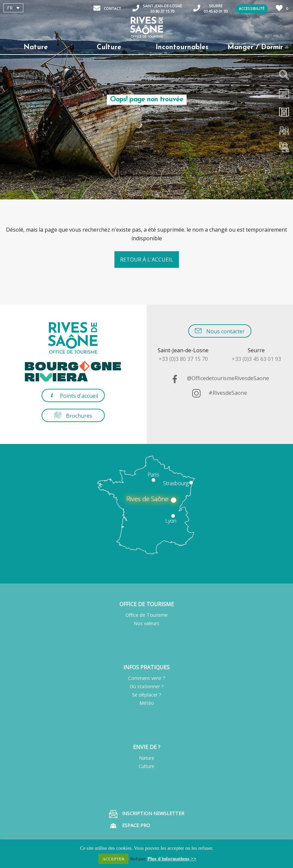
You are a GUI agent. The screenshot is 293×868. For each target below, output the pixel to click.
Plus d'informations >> (172, 859)
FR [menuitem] (10, 8)
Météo (147, 703)
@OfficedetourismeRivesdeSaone (220, 378)
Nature (147, 758)
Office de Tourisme (146, 615)
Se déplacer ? (147, 695)
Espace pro (130, 826)
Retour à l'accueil (147, 260)
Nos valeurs (146, 623)
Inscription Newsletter (147, 814)
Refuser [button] (138, 859)
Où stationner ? (147, 686)
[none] (41, 8)
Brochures (73, 416)
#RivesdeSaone (220, 393)
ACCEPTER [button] (113, 859)
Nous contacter (220, 331)
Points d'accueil (73, 396)
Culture (146, 766)
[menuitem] (13, 8)
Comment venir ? (147, 678)
